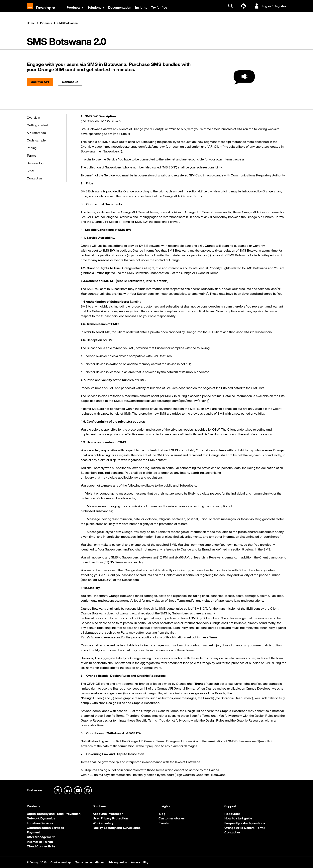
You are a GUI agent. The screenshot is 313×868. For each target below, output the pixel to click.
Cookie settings (61, 862)
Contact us (70, 82)
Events (163, 823)
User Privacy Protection (110, 818)
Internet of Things (40, 842)
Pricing (32, 148)
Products (76, 7)
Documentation (120, 7)
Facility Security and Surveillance (117, 828)
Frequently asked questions (245, 823)
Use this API (40, 82)
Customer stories (172, 818)
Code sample (36, 140)
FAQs (31, 171)
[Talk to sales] (245, 6)
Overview (33, 117)
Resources (232, 814)
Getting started (37, 125)
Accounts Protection (108, 814)
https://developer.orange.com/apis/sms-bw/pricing (173, 401)
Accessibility (140, 862)
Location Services (40, 823)
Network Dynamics (41, 818)
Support (230, 806)
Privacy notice (118, 862)
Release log (35, 163)
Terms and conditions (90, 862)
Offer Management (41, 837)
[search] (232, 6)
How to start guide (238, 818)
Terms (31, 155)
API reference (36, 133)
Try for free (160, 7)
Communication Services (45, 828)
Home (31, 23)
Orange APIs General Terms (245, 828)
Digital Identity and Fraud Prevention (54, 814)
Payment (33, 832)
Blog (162, 814)
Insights (142, 7)
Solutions (96, 7)
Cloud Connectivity (41, 846)
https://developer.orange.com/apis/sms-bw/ (134, 146)
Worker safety (103, 823)
